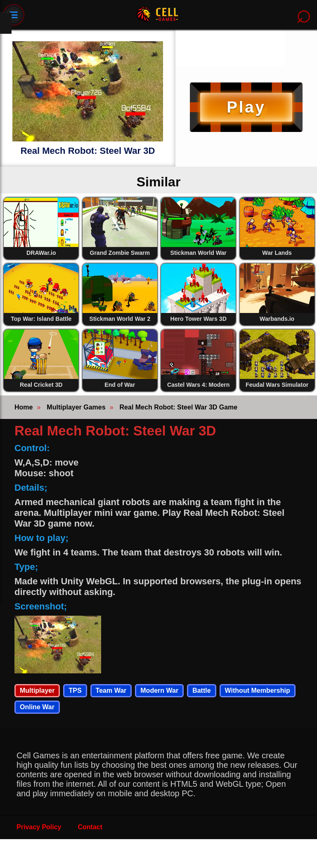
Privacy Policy (39, 827)
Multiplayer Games (76, 407)
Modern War (159, 690)
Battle (201, 690)
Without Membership (258, 690)
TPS (75, 690)
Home (24, 407)
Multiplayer (37, 690)
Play (246, 107)
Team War (111, 690)
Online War (37, 707)
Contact (90, 827)
